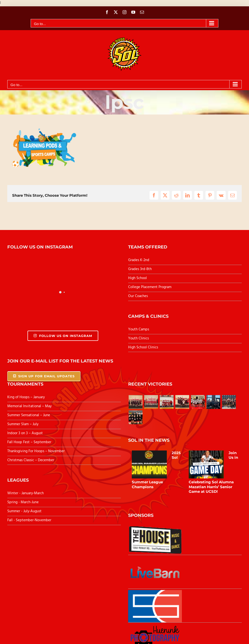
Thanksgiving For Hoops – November (36, 451)
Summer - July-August (24, 511)
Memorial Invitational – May (29, 406)
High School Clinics (143, 347)
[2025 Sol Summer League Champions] (149, 465)
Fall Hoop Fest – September (30, 442)
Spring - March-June (23, 502)
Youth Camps (139, 329)
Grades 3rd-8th (140, 269)
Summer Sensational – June (29, 415)
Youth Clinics (138, 338)
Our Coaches (138, 296)
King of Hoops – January (26, 397)
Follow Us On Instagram (63, 336)
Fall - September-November (29, 520)
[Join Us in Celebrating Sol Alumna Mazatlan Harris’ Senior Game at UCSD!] (206, 465)
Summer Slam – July (23, 424)
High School (138, 278)
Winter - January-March (26, 493)
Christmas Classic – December (31, 460)
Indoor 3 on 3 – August (25, 433)
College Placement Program (150, 287)
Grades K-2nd (139, 260)
